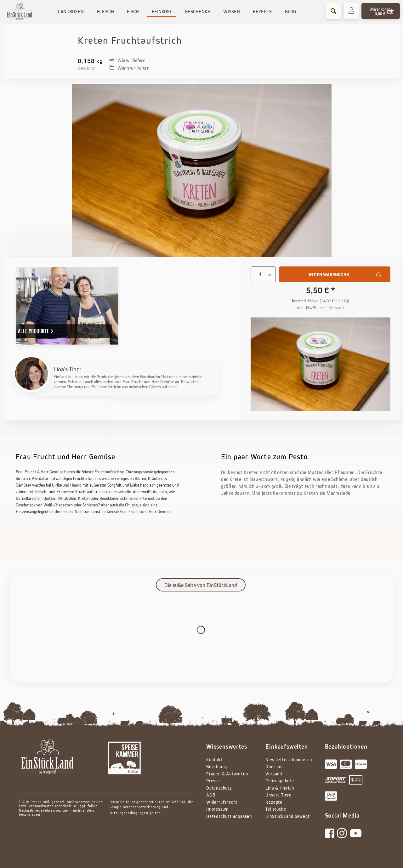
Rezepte (274, 802)
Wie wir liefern (127, 60)
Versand (274, 774)
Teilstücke (276, 809)
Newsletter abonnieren (289, 759)
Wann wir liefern (129, 68)
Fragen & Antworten (227, 774)
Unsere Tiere (278, 795)
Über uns (274, 766)
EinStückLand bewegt (287, 816)
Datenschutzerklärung (142, 807)
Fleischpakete (280, 781)
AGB (211, 795)
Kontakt (214, 759)
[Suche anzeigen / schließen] (333, 11)
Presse (213, 781)
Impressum (217, 809)
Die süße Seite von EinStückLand (201, 585)
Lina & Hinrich (280, 788)
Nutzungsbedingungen (129, 813)
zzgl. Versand (332, 308)
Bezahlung (217, 766)
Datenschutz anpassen (229, 816)
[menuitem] (333, 11)
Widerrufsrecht (222, 802)
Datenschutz (219, 788)
